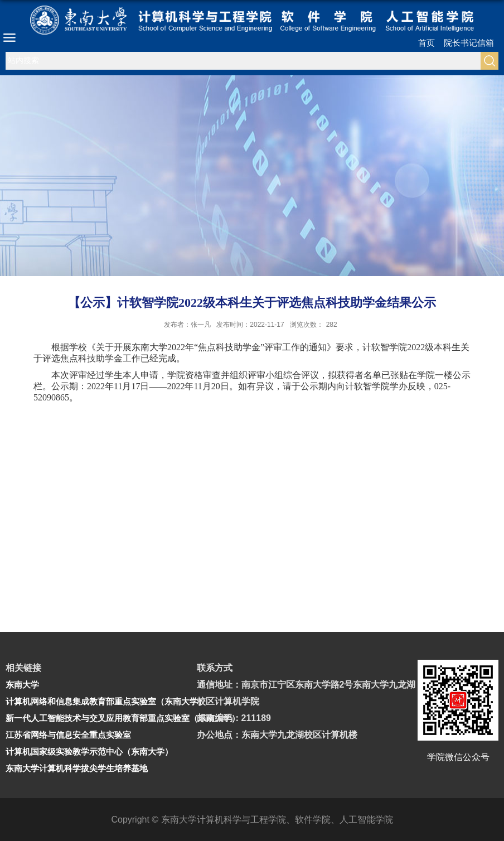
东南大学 (22, 685)
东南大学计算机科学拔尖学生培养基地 (77, 768)
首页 (427, 43)
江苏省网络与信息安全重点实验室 (68, 735)
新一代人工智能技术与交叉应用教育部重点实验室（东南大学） (123, 718)
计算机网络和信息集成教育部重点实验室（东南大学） (106, 701)
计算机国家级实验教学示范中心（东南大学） (89, 751)
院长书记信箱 (469, 43)
